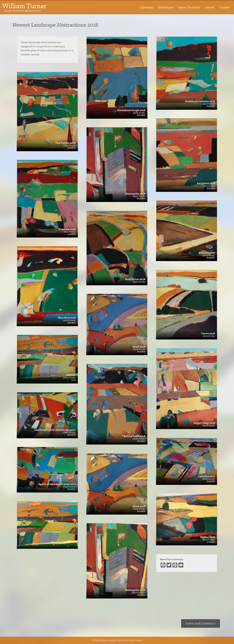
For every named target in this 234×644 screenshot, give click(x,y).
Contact (224, 7)
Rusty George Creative (133, 640)
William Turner (24, 7)
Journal (210, 7)
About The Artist (189, 7)
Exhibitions (166, 7)
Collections (146, 7)
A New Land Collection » (201, 623)
